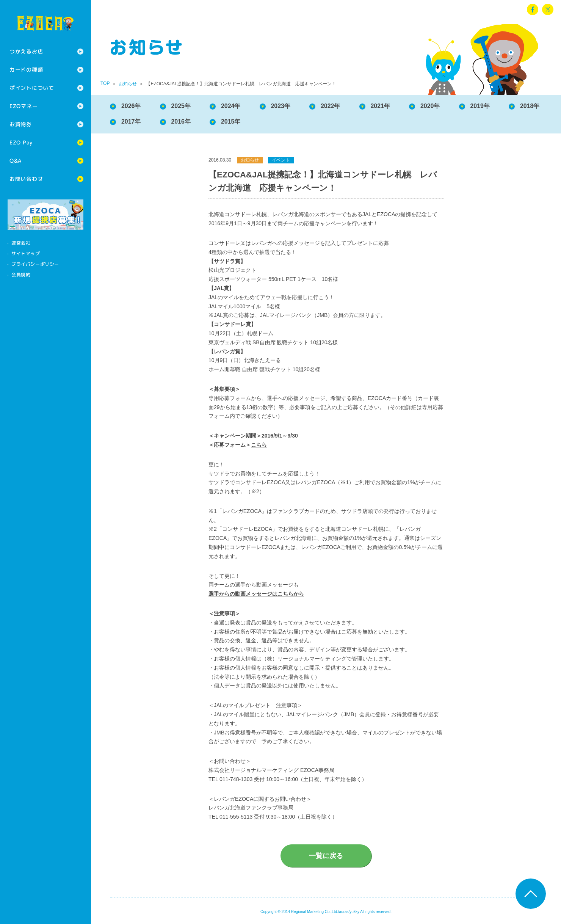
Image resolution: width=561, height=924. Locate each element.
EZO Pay (21, 142)
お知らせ (128, 84)
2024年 (231, 106)
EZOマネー (24, 106)
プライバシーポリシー (35, 264)
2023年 (281, 106)
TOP (105, 83)
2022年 (331, 106)
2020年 (431, 106)
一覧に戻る (326, 856)
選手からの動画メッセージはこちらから (256, 594)
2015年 (231, 122)
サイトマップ (26, 253)
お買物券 (21, 124)
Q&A (16, 161)
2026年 (131, 106)
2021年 (381, 106)
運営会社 (21, 243)
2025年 (181, 106)
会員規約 (21, 275)
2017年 (131, 122)
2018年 (530, 106)
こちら (259, 445)
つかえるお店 (26, 51)
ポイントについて (32, 88)
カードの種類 (26, 70)
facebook (533, 9)
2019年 (480, 106)
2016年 (181, 122)
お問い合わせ (26, 179)
